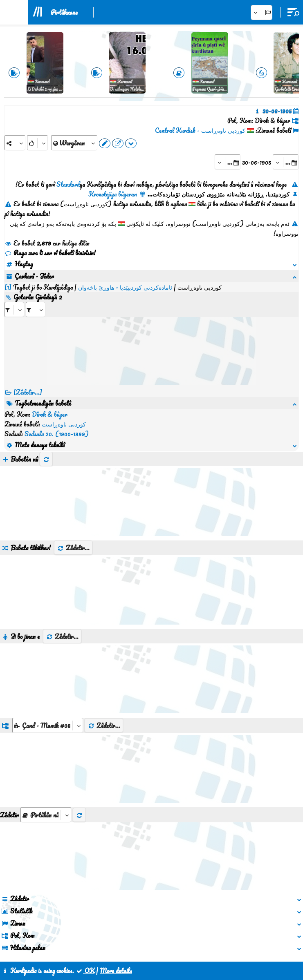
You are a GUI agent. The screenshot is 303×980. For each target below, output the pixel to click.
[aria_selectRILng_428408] (36, 300)
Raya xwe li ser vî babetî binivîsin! (50, 253)
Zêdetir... (73, 509)
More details (116, 971)
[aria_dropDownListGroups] (48, 686)
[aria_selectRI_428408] (14, 300)
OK (85, 971)
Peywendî (137, 942)
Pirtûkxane (64, 12)
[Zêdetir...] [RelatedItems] (28, 382)
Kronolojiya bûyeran (117, 194)
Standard (68, 184)
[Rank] (37, 143)
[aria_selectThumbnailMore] (46, 776)
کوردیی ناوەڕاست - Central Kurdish (200, 130)
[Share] (15, 143)
